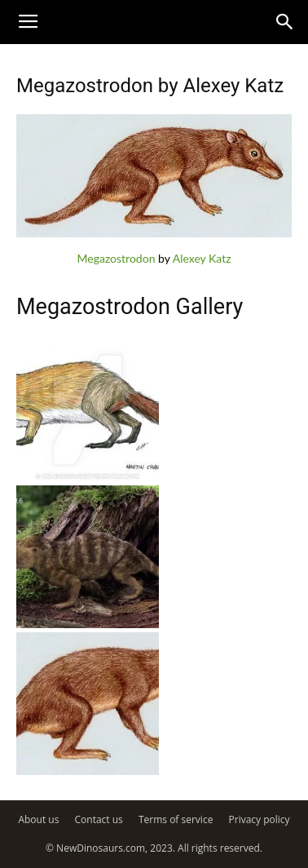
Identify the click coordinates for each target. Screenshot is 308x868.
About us (38, 819)
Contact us (99, 819)
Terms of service (176, 819)
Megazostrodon (116, 258)
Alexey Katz (202, 258)
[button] (285, 22)
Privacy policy (260, 819)
